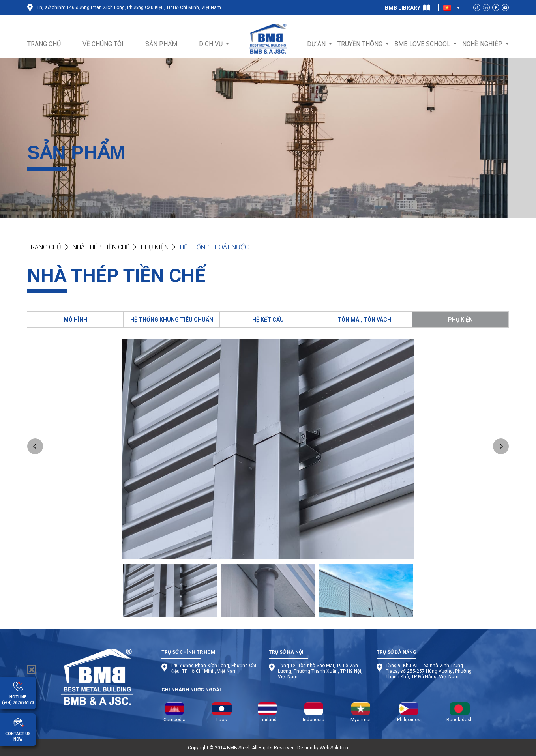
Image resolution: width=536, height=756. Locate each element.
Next (501, 446)
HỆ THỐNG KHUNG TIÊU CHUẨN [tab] (172, 320)
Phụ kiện (155, 247)
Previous (35, 446)
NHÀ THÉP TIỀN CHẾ (101, 247)
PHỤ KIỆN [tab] (460, 320)
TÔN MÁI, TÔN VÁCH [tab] (364, 320)
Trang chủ (44, 247)
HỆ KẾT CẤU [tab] (268, 320)
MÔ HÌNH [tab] (75, 320)
